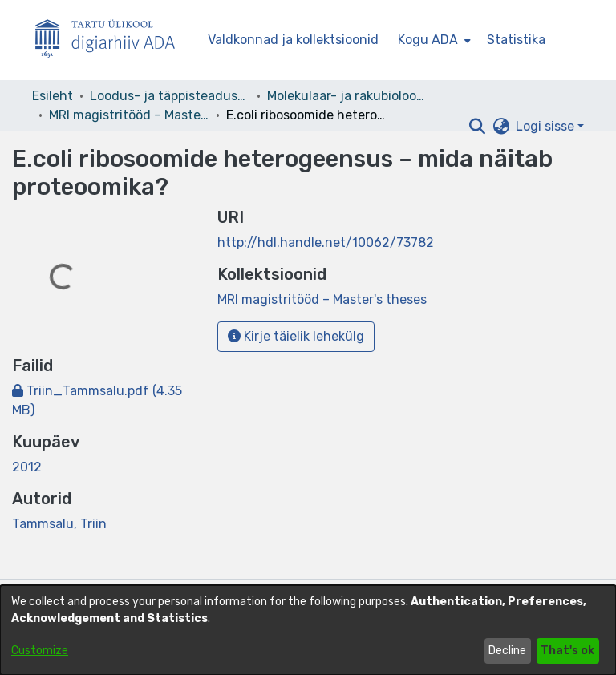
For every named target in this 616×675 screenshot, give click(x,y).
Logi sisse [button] (547, 126)
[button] (477, 127)
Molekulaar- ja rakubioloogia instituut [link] (347, 96)
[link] (322, 299)
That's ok (567, 651)
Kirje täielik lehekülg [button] (296, 336)
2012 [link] (27, 467)
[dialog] (308, 630)
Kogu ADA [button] (428, 40)
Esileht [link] (53, 96)
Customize (40, 651)
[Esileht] (111, 40)
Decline (507, 651)
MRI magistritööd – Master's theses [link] (129, 115)
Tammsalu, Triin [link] (59, 524)
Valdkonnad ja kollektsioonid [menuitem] (293, 40)
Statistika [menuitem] (516, 40)
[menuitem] (433, 40)
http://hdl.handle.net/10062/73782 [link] (326, 243)
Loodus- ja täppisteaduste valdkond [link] (170, 96)
